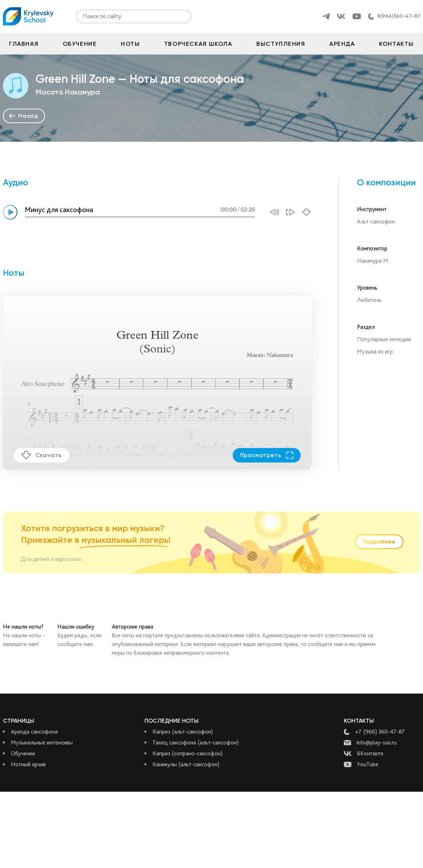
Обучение (80, 44)
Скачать (42, 455)
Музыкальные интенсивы (42, 742)
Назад (24, 116)
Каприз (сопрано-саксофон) (188, 753)
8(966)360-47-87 (399, 16)
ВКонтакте (364, 754)
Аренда (342, 44)
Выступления (281, 44)
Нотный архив (28, 764)
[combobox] (84, 16)
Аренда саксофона (34, 732)
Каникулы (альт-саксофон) (186, 764)
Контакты (396, 44)
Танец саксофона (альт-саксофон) (196, 742)
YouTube (361, 764)
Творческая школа (198, 44)
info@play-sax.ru (370, 743)
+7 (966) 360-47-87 (374, 732)
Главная (24, 44)
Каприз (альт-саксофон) (183, 732)
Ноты (130, 44)
